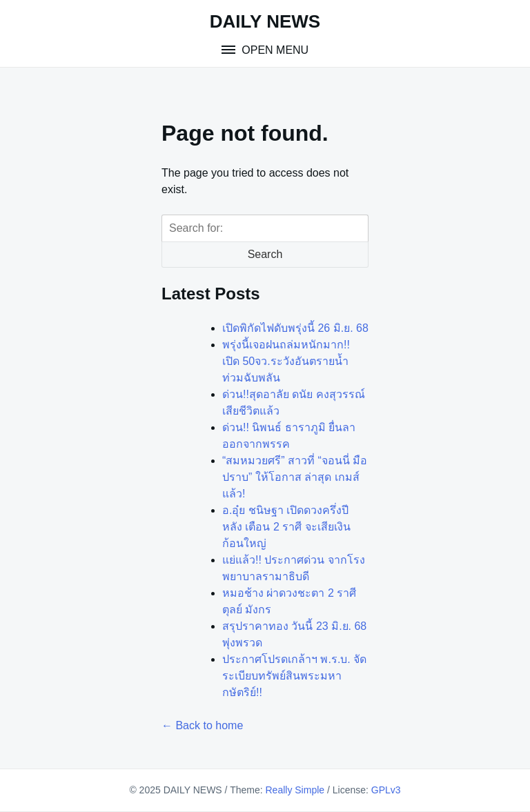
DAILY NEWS (265, 21)
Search (265, 254)
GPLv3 (386, 790)
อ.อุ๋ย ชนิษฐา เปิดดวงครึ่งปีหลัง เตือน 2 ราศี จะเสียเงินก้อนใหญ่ (286, 527)
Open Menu (274, 50)
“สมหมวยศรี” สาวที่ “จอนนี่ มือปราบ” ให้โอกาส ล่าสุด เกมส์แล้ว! (295, 477)
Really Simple (295, 790)
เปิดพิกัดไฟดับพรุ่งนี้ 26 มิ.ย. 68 (295, 328)
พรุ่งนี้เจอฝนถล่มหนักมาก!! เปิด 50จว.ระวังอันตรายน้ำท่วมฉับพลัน (286, 361)
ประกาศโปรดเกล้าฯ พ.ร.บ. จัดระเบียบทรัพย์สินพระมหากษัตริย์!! (294, 676)
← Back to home (202, 725)
